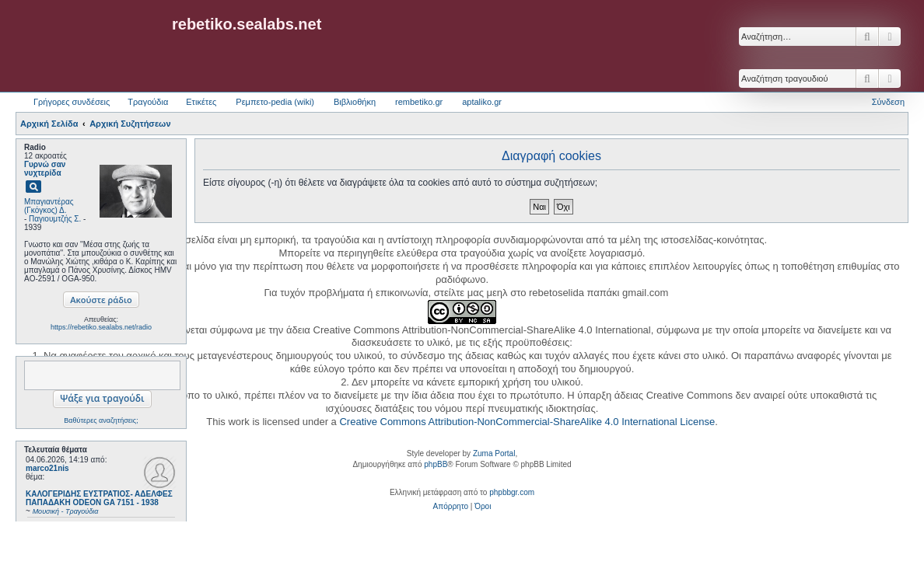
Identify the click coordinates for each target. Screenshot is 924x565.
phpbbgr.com (512, 492)
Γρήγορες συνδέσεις (72, 102)
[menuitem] (451, 507)
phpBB (436, 464)
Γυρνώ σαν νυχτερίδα (45, 169)
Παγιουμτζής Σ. (55, 219)
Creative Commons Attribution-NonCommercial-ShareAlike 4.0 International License (527, 422)
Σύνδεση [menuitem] (888, 102)
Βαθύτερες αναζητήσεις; (101, 420)
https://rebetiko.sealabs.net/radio (101, 327)
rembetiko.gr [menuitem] (419, 102)
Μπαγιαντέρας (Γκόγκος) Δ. (49, 206)
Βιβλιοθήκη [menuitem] (355, 102)
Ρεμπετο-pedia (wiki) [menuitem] (275, 102)
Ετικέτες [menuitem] (201, 102)
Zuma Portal (494, 453)
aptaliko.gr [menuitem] (482, 102)
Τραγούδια (148, 102)
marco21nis (47, 468)
